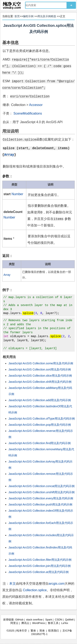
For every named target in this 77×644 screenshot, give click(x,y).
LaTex (65, 623)
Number (17, 194)
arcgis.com (57, 584)
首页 (17, 16)
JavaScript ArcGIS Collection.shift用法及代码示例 (40, 382)
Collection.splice (35, 590)
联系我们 (54, 631)
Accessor (36, 105)
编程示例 (28, 16)
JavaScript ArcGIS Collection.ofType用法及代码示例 (42, 419)
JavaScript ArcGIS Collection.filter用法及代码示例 (40, 560)
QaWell (69, 620)
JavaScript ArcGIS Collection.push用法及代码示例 (40, 504)
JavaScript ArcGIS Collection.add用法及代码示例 (40, 400)
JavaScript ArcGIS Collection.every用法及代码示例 (41, 498)
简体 (42, 631)
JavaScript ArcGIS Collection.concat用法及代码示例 (41, 486)
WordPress (39, 623)
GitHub (19, 620)
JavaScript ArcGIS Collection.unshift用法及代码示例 (41, 492)
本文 (13, 584)
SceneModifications (28, 113)
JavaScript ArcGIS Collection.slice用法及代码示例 (40, 376)
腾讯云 (25, 623)
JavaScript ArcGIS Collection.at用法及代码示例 (38, 572)
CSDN (59, 620)
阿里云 (14, 623)
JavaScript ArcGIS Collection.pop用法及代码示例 (40, 425)
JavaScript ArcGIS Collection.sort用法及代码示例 (40, 369)
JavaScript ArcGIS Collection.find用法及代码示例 (40, 443)
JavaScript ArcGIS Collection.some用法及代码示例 (41, 363)
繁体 (33, 631)
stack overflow (34, 620)
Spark (49, 620)
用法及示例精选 (47, 16)
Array (9, 154)
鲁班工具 (53, 623)
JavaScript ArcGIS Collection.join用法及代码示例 (40, 566)
